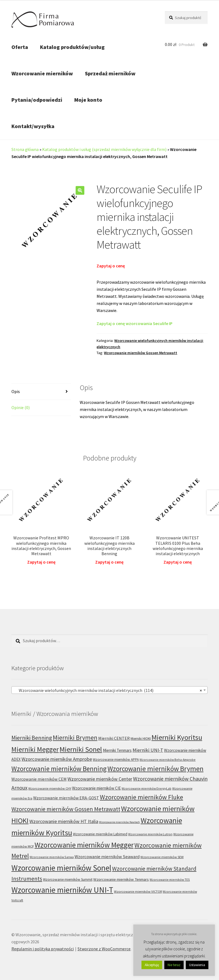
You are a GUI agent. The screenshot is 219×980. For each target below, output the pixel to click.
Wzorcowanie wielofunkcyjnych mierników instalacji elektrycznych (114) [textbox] (108, 690)
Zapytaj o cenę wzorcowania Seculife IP (135, 323)
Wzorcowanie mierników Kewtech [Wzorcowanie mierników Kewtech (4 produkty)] (119, 822)
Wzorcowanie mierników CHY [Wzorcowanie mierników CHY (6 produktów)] (50, 788)
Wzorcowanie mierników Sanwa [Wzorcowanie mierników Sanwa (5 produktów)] (52, 857)
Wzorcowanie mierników (42, 73)
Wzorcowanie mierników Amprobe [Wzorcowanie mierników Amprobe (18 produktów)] (57, 759)
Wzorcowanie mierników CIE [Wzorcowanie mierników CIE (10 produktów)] (96, 788)
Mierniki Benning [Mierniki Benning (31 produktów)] (32, 738)
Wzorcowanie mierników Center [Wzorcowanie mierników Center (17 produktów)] (100, 779)
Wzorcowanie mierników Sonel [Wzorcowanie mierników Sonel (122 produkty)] (61, 868)
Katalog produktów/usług (72, 47)
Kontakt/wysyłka (33, 126)
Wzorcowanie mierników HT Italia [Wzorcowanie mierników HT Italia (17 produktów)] (64, 821)
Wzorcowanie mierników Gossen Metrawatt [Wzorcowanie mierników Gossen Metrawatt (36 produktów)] (66, 809)
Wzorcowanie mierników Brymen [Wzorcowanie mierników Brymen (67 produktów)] (155, 769)
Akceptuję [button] (152, 965)
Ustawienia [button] (197, 965)
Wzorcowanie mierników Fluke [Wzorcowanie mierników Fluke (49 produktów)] (141, 797)
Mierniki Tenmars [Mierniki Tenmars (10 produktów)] (117, 750)
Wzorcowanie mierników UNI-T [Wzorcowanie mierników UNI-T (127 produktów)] (62, 890)
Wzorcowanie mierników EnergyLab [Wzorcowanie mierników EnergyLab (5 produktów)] (146, 788)
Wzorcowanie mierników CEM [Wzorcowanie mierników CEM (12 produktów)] (39, 779)
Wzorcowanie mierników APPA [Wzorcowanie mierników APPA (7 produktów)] (116, 760)
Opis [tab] (16, 391)
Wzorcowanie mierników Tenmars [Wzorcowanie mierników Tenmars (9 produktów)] (121, 879)
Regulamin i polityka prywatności (43, 949)
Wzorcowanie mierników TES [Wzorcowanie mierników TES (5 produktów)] (170, 879)
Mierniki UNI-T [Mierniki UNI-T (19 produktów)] (148, 750)
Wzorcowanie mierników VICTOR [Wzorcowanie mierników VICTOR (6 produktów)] (138, 891)
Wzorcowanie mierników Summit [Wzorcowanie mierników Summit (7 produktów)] (68, 879)
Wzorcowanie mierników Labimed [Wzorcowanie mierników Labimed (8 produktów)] (100, 834)
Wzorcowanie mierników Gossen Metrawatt (141, 353)
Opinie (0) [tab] (21, 407)
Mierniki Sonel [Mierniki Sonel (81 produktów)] (81, 749)
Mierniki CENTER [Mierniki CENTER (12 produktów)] (114, 738)
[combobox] (109, 690)
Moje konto (88, 100)
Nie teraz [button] (174, 965)
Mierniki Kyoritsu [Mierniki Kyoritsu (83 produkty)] (177, 737)
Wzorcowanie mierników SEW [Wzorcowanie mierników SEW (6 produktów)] (162, 857)
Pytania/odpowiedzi (37, 100)
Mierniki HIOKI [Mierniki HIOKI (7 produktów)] (141, 739)
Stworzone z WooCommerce (104, 949)
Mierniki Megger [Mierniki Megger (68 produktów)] (35, 749)
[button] (80, 190)
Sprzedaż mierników (110, 73)
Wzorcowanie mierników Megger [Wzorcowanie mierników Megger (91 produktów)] (84, 845)
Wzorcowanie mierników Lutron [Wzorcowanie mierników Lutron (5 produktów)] (150, 834)
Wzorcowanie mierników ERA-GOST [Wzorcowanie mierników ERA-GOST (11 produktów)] (66, 798)
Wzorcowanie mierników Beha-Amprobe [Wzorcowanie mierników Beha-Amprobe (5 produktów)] (168, 760)
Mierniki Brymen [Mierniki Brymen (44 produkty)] (75, 738)
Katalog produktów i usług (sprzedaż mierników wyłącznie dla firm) (104, 149)
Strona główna (25, 149)
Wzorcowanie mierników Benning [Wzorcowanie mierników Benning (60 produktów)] (59, 769)
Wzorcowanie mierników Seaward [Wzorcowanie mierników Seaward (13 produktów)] (107, 857)
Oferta (20, 47)
